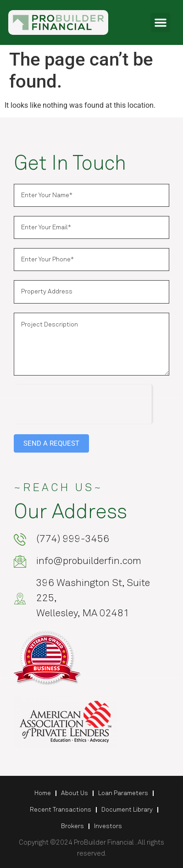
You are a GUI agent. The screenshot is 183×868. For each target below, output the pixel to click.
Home (43, 793)
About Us (75, 793)
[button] (161, 22)
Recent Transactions (61, 810)
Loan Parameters (123, 793)
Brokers (72, 826)
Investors (108, 826)
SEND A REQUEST (51, 443)
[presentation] (83, 403)
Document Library (127, 810)
